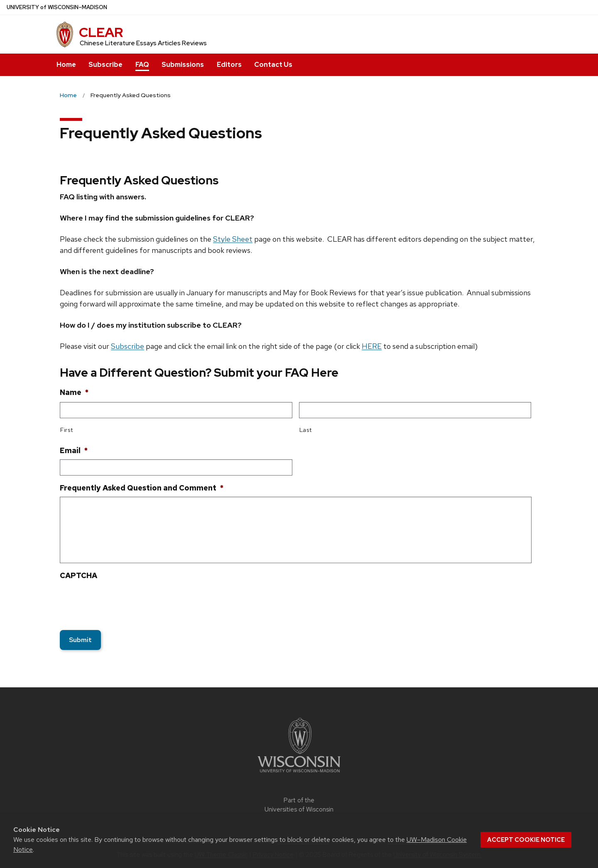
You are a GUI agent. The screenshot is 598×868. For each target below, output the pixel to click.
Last (306, 430)
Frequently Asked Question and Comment (142, 488)
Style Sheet (233, 239)
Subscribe (105, 65)
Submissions (183, 65)
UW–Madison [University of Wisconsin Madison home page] (57, 7)
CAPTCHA (78, 575)
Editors (229, 65)
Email (74, 450)
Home (66, 65)
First (66, 430)
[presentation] (123, 601)
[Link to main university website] (299, 774)
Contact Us (273, 65)
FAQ (142, 65)
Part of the (299, 805)
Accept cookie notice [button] (526, 840)
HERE (372, 346)
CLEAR (101, 32)
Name (74, 392)
